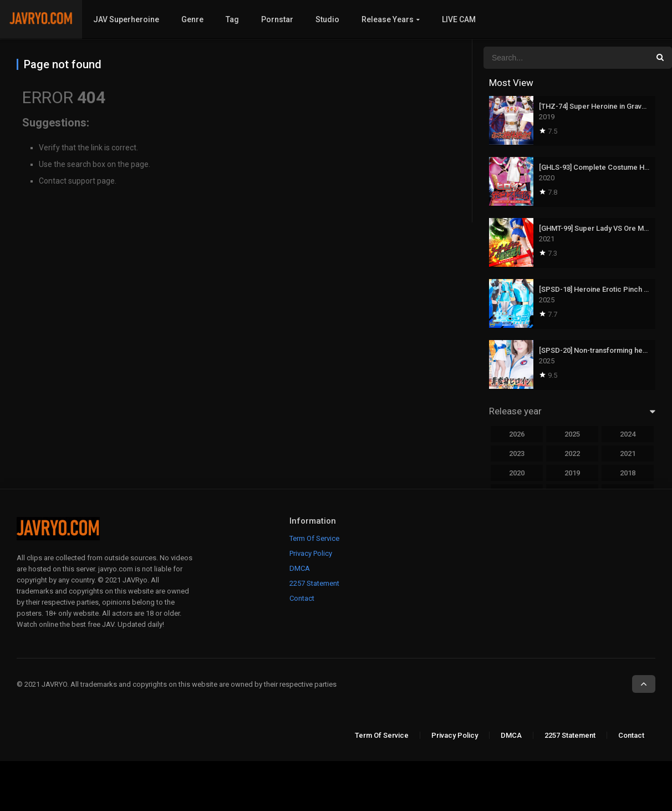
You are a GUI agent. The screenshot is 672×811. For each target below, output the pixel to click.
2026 (517, 434)
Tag (232, 19)
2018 (628, 473)
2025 (572, 434)
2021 (628, 453)
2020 (517, 473)
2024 (628, 434)
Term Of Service (314, 538)
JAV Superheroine (126, 19)
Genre (192, 19)
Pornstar (277, 19)
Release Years (388, 19)
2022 (572, 453)
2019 (572, 473)
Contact (302, 598)
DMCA (300, 568)
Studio (327, 19)
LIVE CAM (459, 19)
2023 (517, 453)
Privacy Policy (311, 553)
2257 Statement (314, 583)
